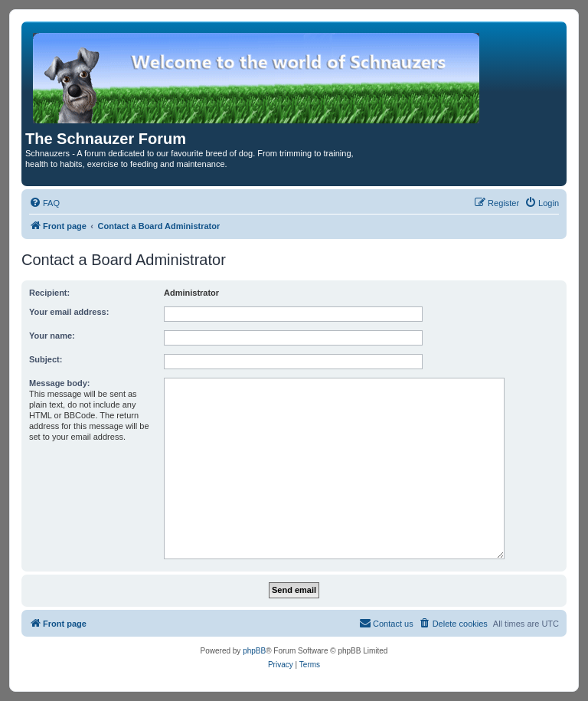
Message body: (59, 383)
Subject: (46, 359)
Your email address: (69, 312)
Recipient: (49, 293)
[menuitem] (44, 203)
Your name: (52, 336)
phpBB (254, 651)
